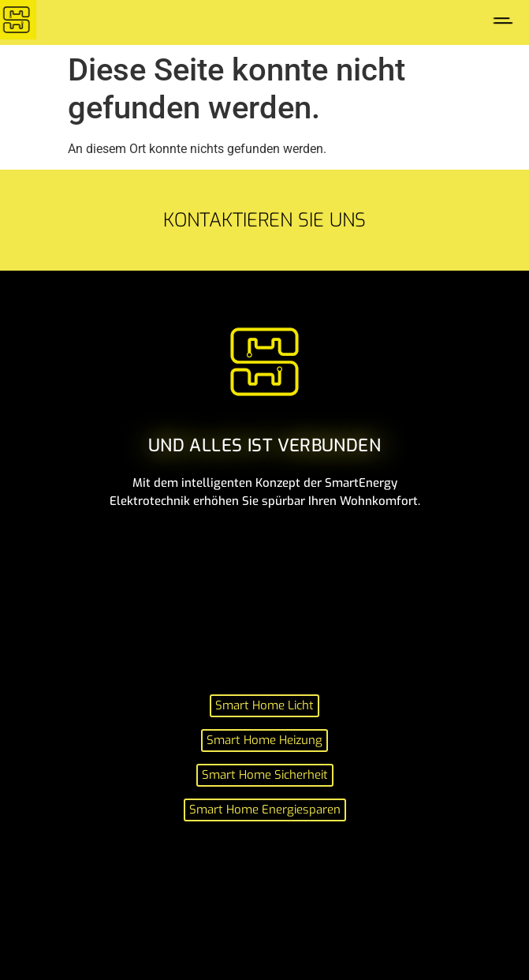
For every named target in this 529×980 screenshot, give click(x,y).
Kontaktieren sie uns (264, 220)
